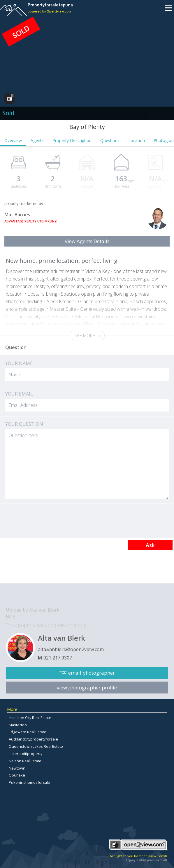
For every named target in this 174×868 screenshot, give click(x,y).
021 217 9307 (58, 658)
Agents (37, 140)
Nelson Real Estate (25, 761)
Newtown (17, 768)
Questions (110, 140)
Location (137, 140)
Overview (13, 140)
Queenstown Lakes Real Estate (36, 746)
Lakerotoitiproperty (26, 754)
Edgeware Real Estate (28, 732)
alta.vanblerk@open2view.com (71, 649)
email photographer (92, 673)
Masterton (18, 725)
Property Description (72, 140)
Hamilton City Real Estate (30, 718)
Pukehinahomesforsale (29, 782)
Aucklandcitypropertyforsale (33, 739)
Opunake (17, 775)
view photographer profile (87, 688)
